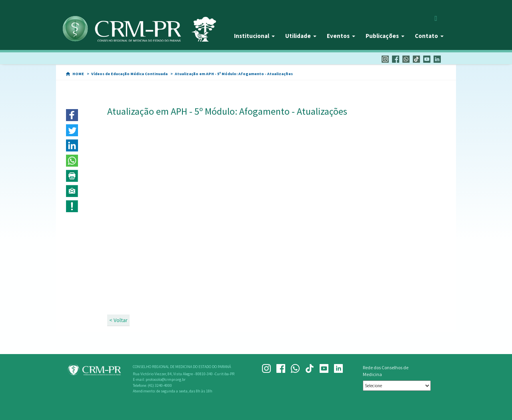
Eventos (341, 36)
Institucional (254, 36)
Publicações (385, 36)
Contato (429, 36)
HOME (78, 74)
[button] (72, 115)
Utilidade (301, 36)
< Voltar (118, 320)
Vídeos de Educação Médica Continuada (129, 74)
